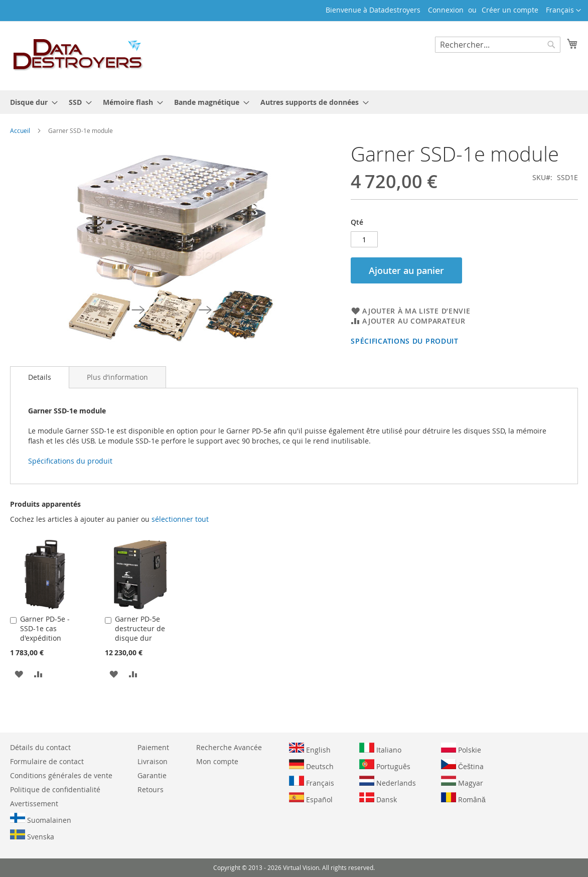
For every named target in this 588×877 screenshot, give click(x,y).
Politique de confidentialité (55, 789)
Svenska (32, 835)
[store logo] (78, 55)
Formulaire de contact (47, 761)
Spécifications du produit (405, 341)
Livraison (153, 761)
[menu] (294, 102)
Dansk (378, 798)
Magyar (462, 782)
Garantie (152, 775)
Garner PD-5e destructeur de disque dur (140, 628)
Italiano (380, 749)
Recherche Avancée (229, 747)
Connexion (446, 10)
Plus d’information (117, 377)
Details (40, 377)
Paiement (153, 747)
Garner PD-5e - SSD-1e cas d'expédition (45, 628)
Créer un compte (510, 10)
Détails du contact (40, 747)
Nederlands (388, 782)
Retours (151, 789)
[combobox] (498, 45)
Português (385, 765)
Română (463, 798)
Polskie (461, 749)
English (310, 749)
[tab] (40, 377)
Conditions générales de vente (61, 775)
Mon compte (217, 761)
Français (312, 782)
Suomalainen (41, 819)
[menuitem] (31, 102)
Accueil (20, 130)
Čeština (462, 765)
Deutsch (311, 765)
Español (311, 798)
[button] (563, 11)
